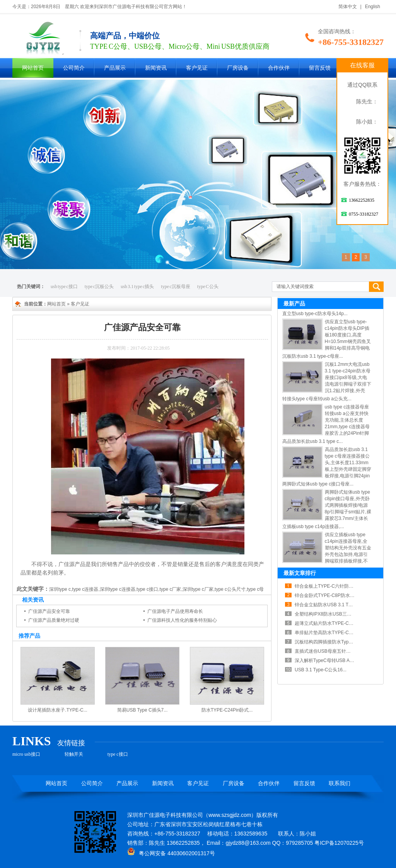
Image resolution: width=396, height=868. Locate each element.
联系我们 (340, 783)
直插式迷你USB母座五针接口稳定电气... (336, 651)
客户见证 (197, 68)
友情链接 (71, 743)
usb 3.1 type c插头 (137, 286)
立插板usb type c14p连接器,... (313, 527)
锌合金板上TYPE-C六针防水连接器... (333, 586)
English (373, 7)
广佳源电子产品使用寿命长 (175, 611)
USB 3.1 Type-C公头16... (321, 670)
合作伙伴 (279, 68)
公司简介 (74, 68)
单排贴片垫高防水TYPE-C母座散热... (333, 633)
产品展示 (115, 68)
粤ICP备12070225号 (339, 843)
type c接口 (118, 754)
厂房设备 (238, 68)
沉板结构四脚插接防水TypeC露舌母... (334, 642)
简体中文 (348, 7)
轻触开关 (74, 754)
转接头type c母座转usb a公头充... (317, 399)
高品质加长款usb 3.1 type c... (313, 441)
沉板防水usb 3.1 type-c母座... (313, 356)
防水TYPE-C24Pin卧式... (227, 710)
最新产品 (294, 304)
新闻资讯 (156, 68)
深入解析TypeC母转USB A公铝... (329, 660)
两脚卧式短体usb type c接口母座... (318, 484)
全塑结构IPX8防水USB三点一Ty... (329, 614)
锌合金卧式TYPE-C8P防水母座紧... (331, 595)
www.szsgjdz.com (230, 815)
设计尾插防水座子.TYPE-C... (57, 710)
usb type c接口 (64, 286)
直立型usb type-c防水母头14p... (315, 314)
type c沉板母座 (176, 286)
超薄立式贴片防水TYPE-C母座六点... (333, 623)
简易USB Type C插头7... (142, 710)
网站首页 (33, 68)
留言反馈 (320, 68)
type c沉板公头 (99, 286)
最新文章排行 (300, 573)
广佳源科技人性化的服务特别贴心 (182, 620)
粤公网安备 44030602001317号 (171, 853)
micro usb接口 (26, 754)
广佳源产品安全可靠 (49, 611)
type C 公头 (208, 286)
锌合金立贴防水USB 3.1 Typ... (326, 605)
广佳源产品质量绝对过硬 (54, 620)
